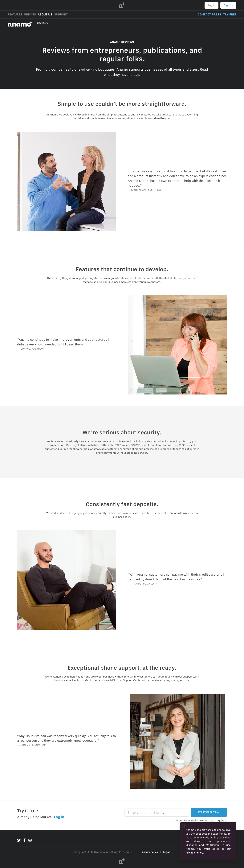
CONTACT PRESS (209, 14)
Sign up (228, 5)
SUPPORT (61, 14)
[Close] (184, 826)
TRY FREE (230, 14)
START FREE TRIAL (209, 812)
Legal (166, 852)
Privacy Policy (149, 852)
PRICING (30, 14)
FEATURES (15, 14)
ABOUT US (45, 14)
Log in (212, 5)
